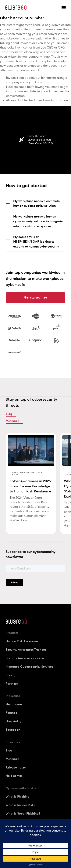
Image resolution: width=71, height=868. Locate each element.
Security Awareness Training (26, 650)
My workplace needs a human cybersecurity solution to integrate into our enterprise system (38, 221)
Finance (11, 713)
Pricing (11, 675)
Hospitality (14, 721)
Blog (9, 751)
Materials (12, 759)
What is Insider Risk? (20, 805)
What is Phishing (18, 797)
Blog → (11, 414)
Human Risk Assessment (23, 641)
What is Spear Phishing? (23, 814)
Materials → (14, 421)
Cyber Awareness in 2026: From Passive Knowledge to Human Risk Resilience (31, 486)
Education (13, 730)
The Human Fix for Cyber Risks (27, 474)
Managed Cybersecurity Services (29, 667)
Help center (14, 776)
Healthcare (14, 704)
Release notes (16, 768)
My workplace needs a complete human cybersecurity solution (36, 204)
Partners (12, 684)
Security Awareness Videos (25, 658)
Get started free (35, 298)
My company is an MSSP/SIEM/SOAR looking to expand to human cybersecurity (36, 242)
